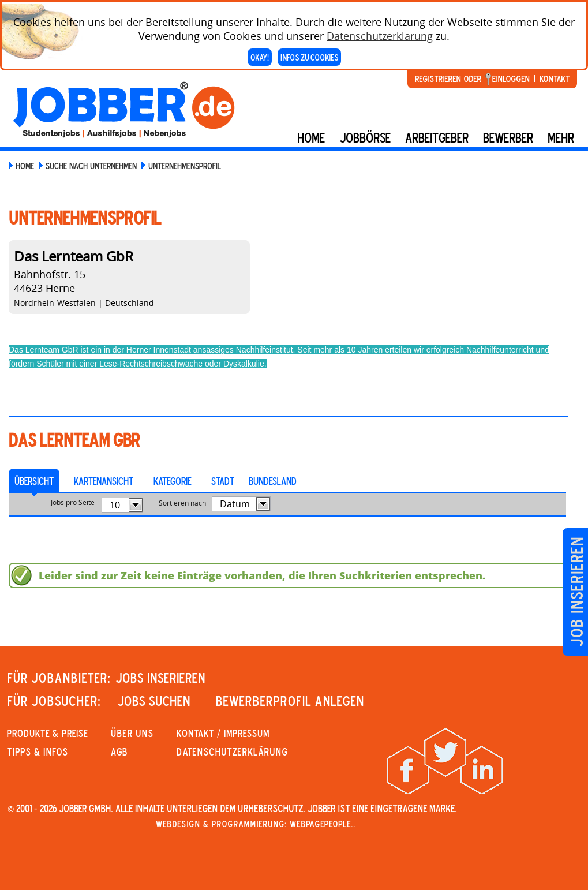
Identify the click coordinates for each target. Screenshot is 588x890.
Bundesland (273, 481)
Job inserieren (576, 592)
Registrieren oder (448, 78)
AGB (119, 751)
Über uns (132, 733)
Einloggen (511, 78)
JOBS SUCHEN (154, 701)
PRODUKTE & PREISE (47, 733)
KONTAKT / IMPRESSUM (223, 733)
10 (115, 505)
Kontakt (555, 78)
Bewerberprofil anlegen (290, 701)
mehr (561, 137)
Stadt (223, 481)
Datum (235, 504)
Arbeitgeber (437, 137)
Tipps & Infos (38, 751)
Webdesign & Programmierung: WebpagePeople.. (256, 824)
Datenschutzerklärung (380, 36)
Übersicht (34, 481)
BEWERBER (508, 137)
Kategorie (172, 481)
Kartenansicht (104, 481)
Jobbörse (365, 137)
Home (311, 137)
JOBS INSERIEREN (160, 678)
